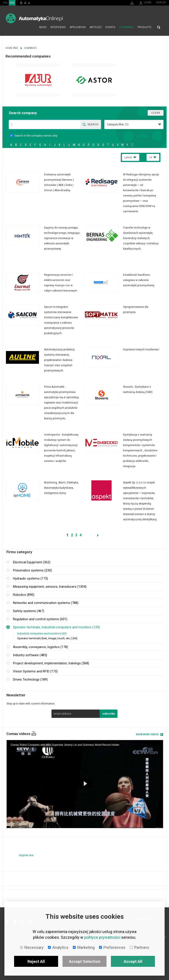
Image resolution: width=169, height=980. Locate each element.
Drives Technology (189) (30, 679)
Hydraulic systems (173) (30, 578)
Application (78, 27)
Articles (96, 27)
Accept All (133, 961)
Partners (140, 947)
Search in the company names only (34, 136)
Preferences (112, 947)
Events (110, 27)
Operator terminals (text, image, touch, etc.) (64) (47, 638)
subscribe (109, 714)
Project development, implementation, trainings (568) (51, 663)
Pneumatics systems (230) (32, 570)
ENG (12, 3)
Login (148, 3)
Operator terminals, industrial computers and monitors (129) (56, 627)
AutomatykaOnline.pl (34, 18)
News (43, 27)
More (45, 182)
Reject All (36, 961)
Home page (32, 27)
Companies (126, 27)
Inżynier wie (26, 855)
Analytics (58, 947)
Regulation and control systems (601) (40, 619)
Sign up (161, 3)
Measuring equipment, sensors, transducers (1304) (50, 587)
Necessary (32, 947)
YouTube (34, 733)
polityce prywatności (102, 937)
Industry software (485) (30, 655)
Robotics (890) (24, 595)
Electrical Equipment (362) (32, 562)
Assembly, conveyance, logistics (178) (40, 647)
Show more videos (147, 734)
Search (159, 27)
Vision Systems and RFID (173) (35, 671)
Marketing (84, 947)
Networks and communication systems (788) (46, 603)
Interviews (58, 27)
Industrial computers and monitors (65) (42, 633)
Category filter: (118, 124)
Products (144, 27)
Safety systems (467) (29, 611)
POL (6, 3)
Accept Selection (85, 961)
